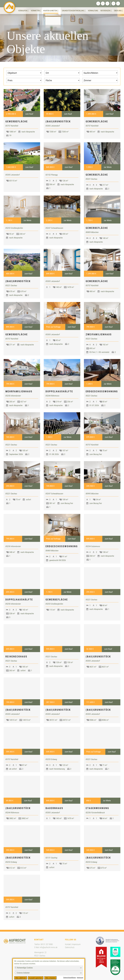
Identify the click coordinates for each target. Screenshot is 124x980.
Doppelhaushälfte (59, 391)
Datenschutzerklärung (70, 978)
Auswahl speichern (35, 978)
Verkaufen (23, 11)
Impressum (76, 944)
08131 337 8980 (47, 944)
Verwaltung (93, 11)
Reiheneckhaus (16, 657)
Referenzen (106, 11)
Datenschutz (70, 947)
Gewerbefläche (17, 121)
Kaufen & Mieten (51, 11)
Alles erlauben (50, 978)
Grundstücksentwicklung (74, 11)
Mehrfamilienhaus (19, 391)
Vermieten (36, 11)
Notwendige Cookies (24, 968)
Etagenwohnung (97, 808)
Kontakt (68, 944)
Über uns (118, 11)
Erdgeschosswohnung (102, 391)
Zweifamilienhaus (99, 334)
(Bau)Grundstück (58, 121)
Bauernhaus (54, 808)
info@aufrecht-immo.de (49, 947)
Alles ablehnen (21, 978)
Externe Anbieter (22, 973)
